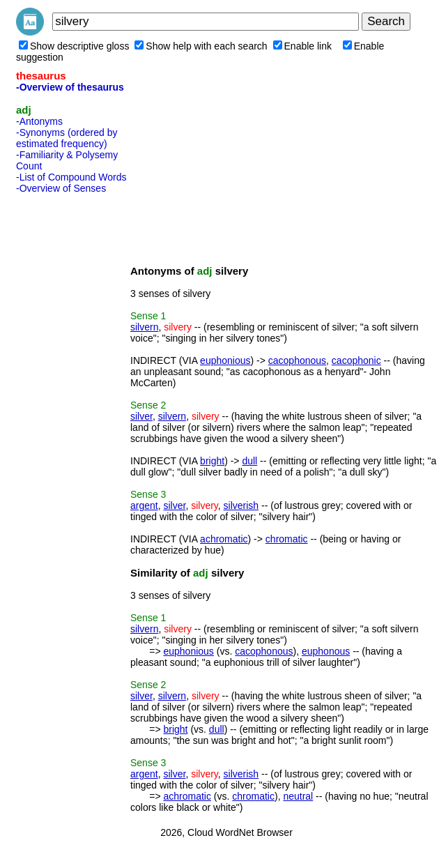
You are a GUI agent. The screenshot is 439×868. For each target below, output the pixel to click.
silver (141, 416)
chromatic (287, 539)
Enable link (303, 46)
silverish (241, 505)
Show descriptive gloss (74, 46)
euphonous (326, 651)
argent (144, 505)
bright (212, 461)
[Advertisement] (72, 408)
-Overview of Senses (61, 188)
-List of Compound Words (71, 177)
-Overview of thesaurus (70, 87)
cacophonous (297, 360)
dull (249, 461)
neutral (298, 796)
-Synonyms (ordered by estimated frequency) (67, 138)
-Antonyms (39, 121)
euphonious (225, 360)
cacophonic (356, 360)
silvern (144, 327)
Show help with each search (201, 46)
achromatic (224, 539)
